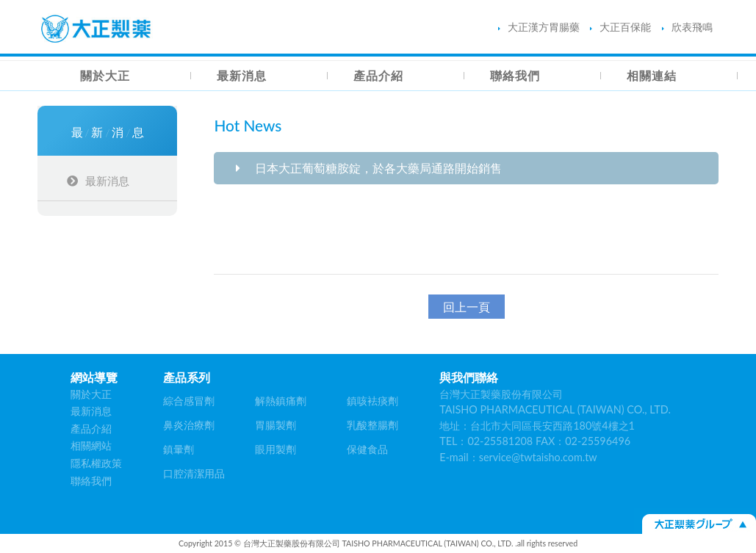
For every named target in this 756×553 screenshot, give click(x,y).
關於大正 (105, 75)
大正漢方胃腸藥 (539, 27)
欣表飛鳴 (687, 27)
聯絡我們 (515, 75)
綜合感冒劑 (189, 401)
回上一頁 (467, 307)
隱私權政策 (96, 463)
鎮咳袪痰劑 (372, 401)
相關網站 (91, 445)
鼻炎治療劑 (189, 425)
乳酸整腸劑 (372, 425)
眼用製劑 (276, 449)
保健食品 (367, 449)
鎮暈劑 (179, 449)
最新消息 (242, 75)
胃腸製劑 (276, 425)
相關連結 (652, 75)
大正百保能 (620, 27)
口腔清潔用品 (194, 473)
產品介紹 (378, 75)
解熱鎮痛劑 (281, 401)
